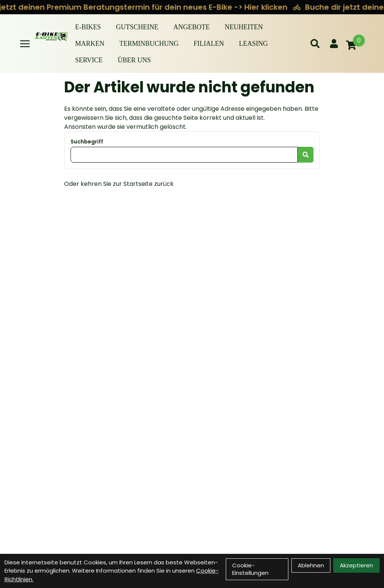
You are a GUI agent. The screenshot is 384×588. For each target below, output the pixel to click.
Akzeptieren (356, 565)
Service (89, 60)
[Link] (25, 44)
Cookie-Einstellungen (250, 569)
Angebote (191, 27)
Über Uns (134, 60)
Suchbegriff (87, 142)
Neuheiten (244, 27)
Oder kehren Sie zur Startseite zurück (119, 184)
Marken (90, 44)
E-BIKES (88, 27)
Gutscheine (137, 27)
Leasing (253, 44)
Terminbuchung (149, 44)
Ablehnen (311, 565)
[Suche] (315, 44)
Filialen (209, 44)
